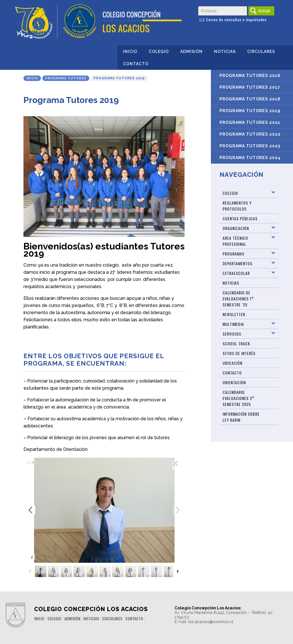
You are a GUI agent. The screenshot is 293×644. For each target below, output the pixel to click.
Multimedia (233, 324)
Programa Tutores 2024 (250, 158)
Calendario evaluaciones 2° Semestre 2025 (238, 398)
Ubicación (232, 363)
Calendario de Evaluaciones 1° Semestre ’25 (238, 299)
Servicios (232, 334)
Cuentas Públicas (240, 218)
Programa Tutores (66, 78)
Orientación (234, 382)
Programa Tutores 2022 (250, 134)
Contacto (136, 64)
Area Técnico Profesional (235, 241)
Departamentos (237, 263)
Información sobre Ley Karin (241, 417)
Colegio (159, 51)
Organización (236, 228)
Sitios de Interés (239, 353)
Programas (233, 254)
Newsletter (234, 314)
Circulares (261, 51)
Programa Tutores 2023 (250, 146)
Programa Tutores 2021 (250, 122)
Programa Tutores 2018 (250, 99)
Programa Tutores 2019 (250, 111)
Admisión (191, 51)
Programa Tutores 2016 (250, 76)
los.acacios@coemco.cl (211, 622)
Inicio (130, 51)
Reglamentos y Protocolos (237, 206)
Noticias (225, 51)
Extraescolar (236, 273)
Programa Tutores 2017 (250, 87)
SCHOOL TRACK (236, 343)
